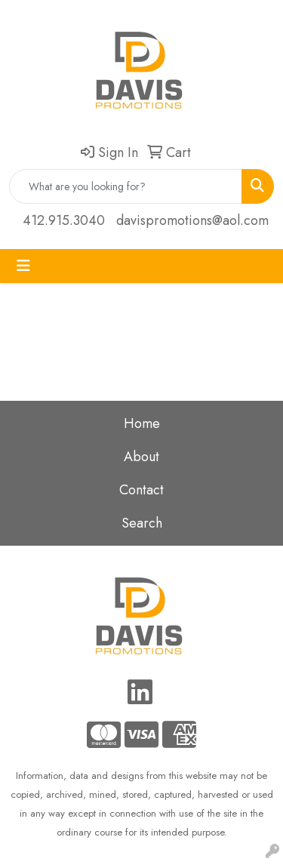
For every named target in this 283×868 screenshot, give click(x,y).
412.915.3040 (64, 220)
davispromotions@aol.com (192, 220)
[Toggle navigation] (23, 266)
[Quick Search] (126, 186)
